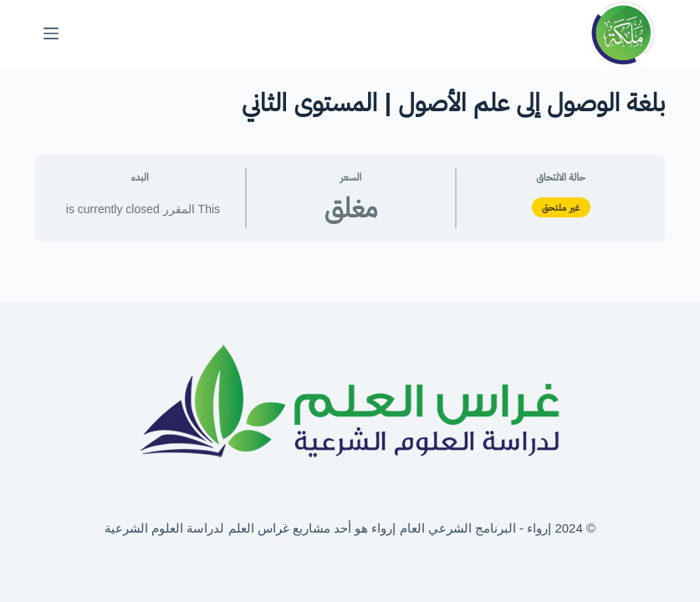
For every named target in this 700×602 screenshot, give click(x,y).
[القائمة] (51, 33)
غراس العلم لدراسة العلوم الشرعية (197, 528)
